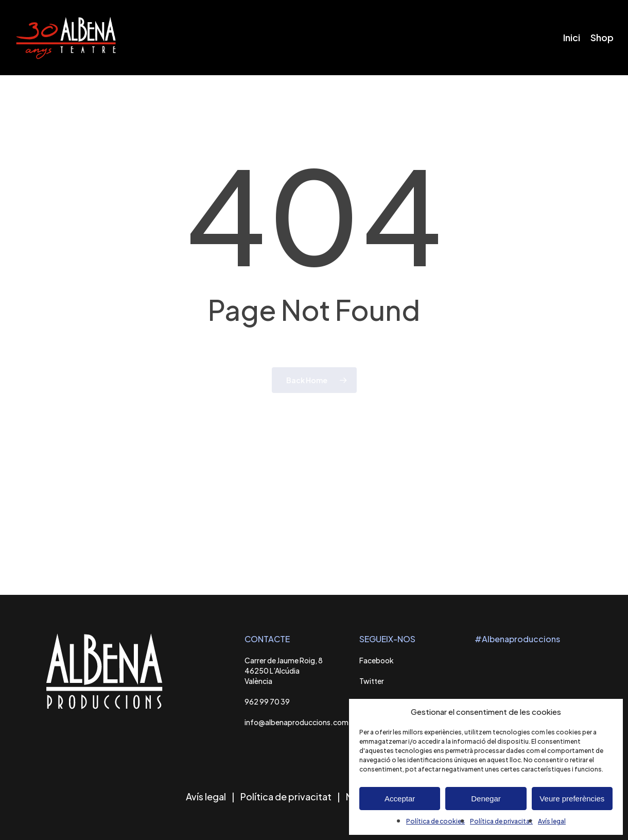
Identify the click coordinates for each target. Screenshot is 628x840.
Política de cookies (435, 821)
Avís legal (552, 821)
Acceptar (400, 799)
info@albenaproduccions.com (296, 722)
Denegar (486, 799)
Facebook (377, 660)
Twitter (372, 681)
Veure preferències (572, 799)
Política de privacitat (501, 821)
